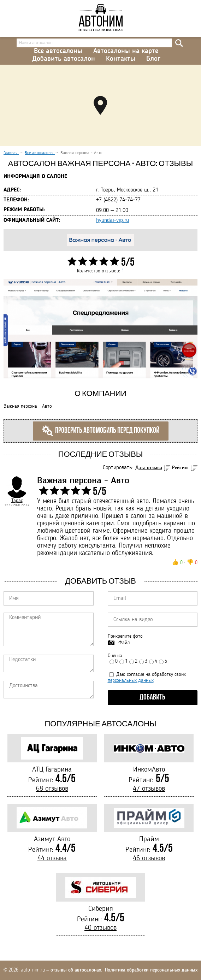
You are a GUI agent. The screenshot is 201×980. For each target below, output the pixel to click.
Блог (153, 59)
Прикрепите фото (125, 636)
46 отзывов (149, 858)
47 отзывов (149, 789)
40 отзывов (100, 928)
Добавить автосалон (64, 59)
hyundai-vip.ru (113, 220)
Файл (124, 643)
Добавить (152, 698)
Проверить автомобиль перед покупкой (101, 431)
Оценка (115, 656)
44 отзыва (52, 858)
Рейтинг (181, 468)
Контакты (121, 59)
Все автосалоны (58, 51)
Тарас (17, 501)
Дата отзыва (149, 468)
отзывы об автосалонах (76, 970)
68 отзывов (52, 789)
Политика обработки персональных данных (151, 970)
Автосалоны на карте (126, 51)
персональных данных (131, 680)
